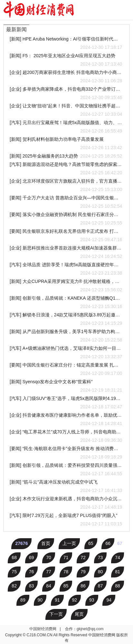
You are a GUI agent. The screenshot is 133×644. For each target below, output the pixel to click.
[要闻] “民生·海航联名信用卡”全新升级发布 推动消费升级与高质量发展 (66, 454)
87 (100, 586)
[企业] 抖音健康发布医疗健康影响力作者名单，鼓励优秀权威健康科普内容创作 (66, 420)
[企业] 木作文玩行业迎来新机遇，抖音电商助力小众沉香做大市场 (66, 504)
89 (23, 600)
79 (83, 572)
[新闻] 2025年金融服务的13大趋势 (66, 156)
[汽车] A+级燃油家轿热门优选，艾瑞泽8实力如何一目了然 (66, 353)
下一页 (56, 614)
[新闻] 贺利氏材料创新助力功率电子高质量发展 (66, 144)
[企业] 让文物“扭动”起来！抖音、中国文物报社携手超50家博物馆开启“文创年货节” (66, 111)
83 (32, 586)
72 (83, 558)
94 (109, 600)
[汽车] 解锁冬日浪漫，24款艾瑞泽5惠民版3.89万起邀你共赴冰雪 (66, 320)
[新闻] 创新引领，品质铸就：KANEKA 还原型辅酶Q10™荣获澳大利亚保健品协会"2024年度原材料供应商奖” (66, 303)
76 (32, 572)
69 (32, 558)
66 (108, 543)
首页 (46, 543)
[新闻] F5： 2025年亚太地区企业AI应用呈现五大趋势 (66, 61)
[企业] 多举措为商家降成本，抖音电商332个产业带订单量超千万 (66, 94)
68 (14, 558)
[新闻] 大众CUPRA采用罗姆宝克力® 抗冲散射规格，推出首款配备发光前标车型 (66, 286)
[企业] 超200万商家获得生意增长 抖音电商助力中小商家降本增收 (66, 77)
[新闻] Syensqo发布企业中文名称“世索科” (66, 387)
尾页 (79, 614)
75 (14, 572)
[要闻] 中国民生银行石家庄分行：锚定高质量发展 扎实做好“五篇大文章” (66, 370)
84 (49, 586)
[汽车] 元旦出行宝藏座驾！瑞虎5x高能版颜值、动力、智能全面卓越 (66, 127)
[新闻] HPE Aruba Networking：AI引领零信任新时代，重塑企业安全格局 (66, 44)
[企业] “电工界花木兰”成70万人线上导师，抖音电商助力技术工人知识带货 (66, 437)
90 (40, 600)
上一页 (69, 543)
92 (75, 600)
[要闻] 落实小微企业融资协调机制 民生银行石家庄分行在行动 (66, 219)
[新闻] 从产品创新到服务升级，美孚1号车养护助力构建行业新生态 (66, 336)
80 (100, 572)
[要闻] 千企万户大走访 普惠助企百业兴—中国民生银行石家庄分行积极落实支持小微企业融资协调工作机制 (66, 203)
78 (66, 572)
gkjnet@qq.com (90, 629)
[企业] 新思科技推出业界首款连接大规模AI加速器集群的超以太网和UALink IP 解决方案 (66, 253)
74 (118, 558)
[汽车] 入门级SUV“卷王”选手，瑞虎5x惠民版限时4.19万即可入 (66, 403)
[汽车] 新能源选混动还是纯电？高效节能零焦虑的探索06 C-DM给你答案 (66, 169)
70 (49, 558)
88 (118, 586)
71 (66, 558)
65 (91, 543)
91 (57, 600)
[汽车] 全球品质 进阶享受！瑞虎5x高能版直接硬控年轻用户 (66, 270)
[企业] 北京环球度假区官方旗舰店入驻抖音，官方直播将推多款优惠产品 (66, 186)
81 (118, 572)
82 (14, 586)
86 (83, 586)
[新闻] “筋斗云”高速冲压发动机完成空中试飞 (66, 487)
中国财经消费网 (43, 629)
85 (66, 586)
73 (100, 558)
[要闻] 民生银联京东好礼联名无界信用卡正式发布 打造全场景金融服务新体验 (66, 236)
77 (49, 572)
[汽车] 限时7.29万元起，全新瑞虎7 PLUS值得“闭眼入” (66, 520)
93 (92, 600)
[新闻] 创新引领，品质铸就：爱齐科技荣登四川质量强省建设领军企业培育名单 (66, 470)
